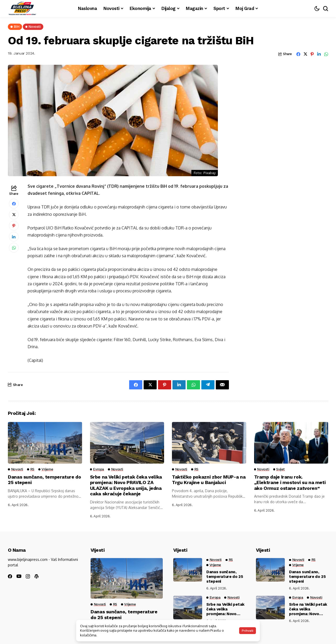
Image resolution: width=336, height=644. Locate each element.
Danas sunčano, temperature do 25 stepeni (225, 577)
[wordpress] (36, 576)
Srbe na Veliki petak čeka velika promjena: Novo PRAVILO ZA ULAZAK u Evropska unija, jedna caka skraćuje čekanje (126, 485)
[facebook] (10, 576)
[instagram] (28, 576)
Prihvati (248, 631)
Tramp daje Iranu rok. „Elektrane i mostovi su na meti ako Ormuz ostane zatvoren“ (290, 482)
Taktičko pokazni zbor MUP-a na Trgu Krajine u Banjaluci (209, 480)
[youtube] (19, 576)
